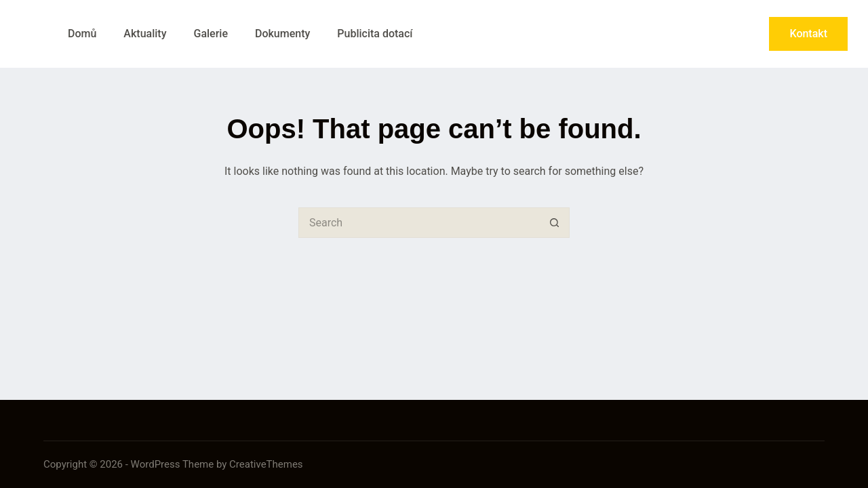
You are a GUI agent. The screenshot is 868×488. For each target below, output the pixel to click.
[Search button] (554, 223)
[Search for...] (419, 223)
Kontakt (808, 34)
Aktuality (145, 34)
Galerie (210, 34)
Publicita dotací (375, 34)
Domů (82, 34)
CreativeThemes (266, 464)
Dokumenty (282, 34)
